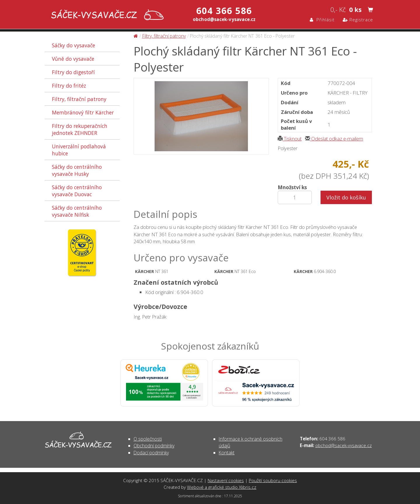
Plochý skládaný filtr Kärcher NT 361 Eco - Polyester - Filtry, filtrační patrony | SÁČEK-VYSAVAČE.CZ (106, 15)
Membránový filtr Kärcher (83, 112)
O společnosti (148, 439)
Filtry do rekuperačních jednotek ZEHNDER (80, 129)
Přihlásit (322, 20)
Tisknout (290, 139)
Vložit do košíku (346, 197)
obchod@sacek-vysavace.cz (344, 445)
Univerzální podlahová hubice (79, 150)
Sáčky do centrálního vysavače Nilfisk (77, 211)
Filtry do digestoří (73, 72)
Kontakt (227, 453)
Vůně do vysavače (73, 59)
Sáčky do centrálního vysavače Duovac (77, 191)
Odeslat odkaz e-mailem (334, 139)
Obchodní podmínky (154, 446)
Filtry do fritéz (69, 86)
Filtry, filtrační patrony (79, 99)
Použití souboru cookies (273, 480)
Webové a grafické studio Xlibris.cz (222, 487)
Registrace (358, 20)
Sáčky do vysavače (73, 45)
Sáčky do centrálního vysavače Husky (77, 170)
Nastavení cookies (226, 480)
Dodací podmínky (151, 453)
